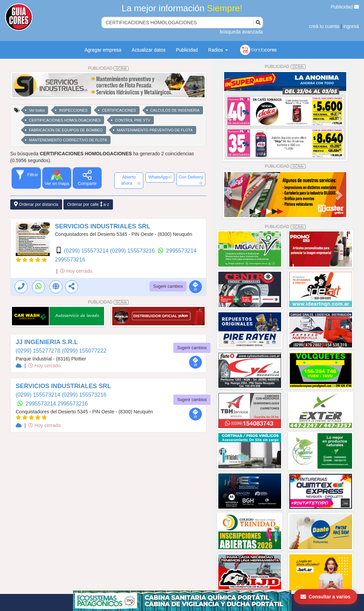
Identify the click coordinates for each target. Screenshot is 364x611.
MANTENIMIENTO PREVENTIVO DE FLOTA (155, 130)
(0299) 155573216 (133, 251)
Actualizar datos (149, 50)
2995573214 (181, 251)
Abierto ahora (131, 180)
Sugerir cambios (168, 286)
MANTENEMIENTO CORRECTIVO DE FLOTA (68, 140)
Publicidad (345, 7)
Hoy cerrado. (77, 271)
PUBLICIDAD (108, 68)
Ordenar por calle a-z (88, 204)
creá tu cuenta (324, 26)
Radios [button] (218, 50)
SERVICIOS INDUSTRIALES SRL (103, 226)
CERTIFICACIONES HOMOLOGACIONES (65, 120)
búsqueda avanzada (241, 32)
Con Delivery (191, 180)
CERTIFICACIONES (119, 110)
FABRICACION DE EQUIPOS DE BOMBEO (66, 130)
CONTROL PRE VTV (133, 120)
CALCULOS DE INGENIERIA (175, 110)
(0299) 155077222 (84, 351)
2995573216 (70, 260)
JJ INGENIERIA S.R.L (47, 342)
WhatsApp (160, 177)
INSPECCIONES (73, 110)
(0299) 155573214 (87, 251)
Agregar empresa (103, 50)
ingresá (351, 26)
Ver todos (37, 110)
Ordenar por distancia (36, 204)
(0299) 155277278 (39, 351)
